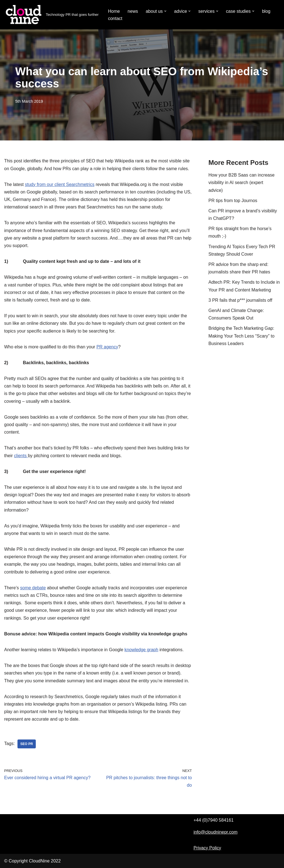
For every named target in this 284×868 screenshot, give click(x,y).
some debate (33, 588)
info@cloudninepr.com (216, 832)
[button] (165, 11)
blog (266, 11)
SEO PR (26, 744)
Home (114, 11)
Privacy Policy (207, 848)
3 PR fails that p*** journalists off (240, 300)
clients (21, 456)
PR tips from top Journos (233, 201)
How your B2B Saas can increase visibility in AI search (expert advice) (242, 183)
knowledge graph (141, 650)
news (133, 11)
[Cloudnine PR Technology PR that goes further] (51, 15)
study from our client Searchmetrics (60, 184)
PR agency (107, 347)
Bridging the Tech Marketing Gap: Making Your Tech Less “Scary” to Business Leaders (242, 336)
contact (115, 18)
